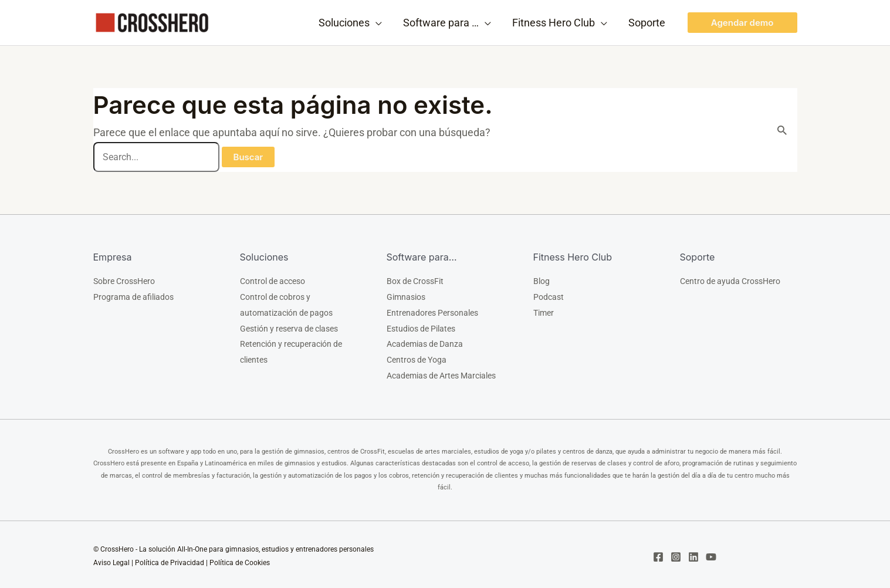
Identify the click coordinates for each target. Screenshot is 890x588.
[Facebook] (658, 553)
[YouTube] (711, 553)
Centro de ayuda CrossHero (730, 281)
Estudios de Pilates (421, 327)
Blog (542, 281)
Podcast (549, 296)
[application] (376, 23)
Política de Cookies (240, 559)
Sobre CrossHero (124, 281)
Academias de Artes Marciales (441, 373)
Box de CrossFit (415, 281)
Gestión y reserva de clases (289, 327)
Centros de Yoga (417, 357)
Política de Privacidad (170, 559)
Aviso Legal (111, 559)
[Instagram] (676, 553)
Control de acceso (273, 281)
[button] (742, 23)
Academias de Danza (425, 342)
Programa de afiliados (133, 296)
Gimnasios (406, 296)
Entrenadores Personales (432, 312)
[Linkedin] (693, 553)
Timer (544, 312)
